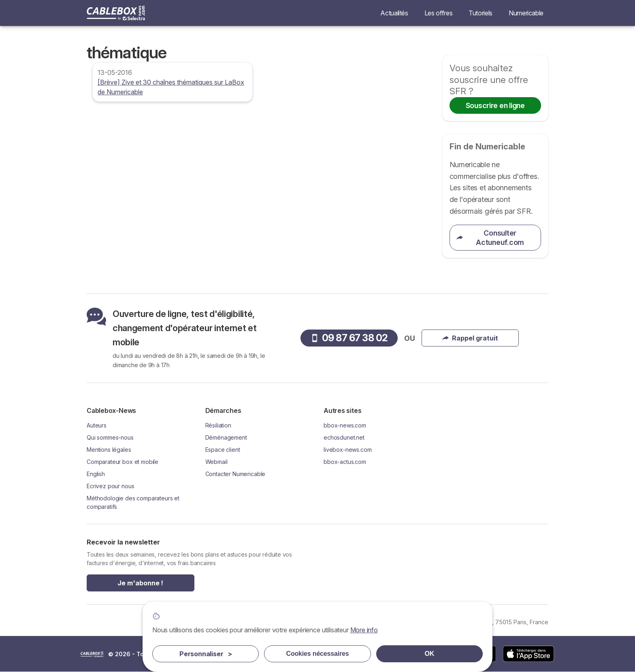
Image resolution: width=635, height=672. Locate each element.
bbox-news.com (345, 425)
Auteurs (97, 425)
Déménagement (226, 437)
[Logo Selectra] (116, 13)
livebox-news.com (348, 450)
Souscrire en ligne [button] (495, 105)
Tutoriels (481, 13)
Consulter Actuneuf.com (490, 238)
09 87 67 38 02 (349, 338)
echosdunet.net (344, 437)
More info (364, 630)
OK (430, 654)
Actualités (394, 13)
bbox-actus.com (345, 462)
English (96, 474)
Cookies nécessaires (318, 654)
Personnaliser (206, 654)
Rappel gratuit (470, 338)
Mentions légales (109, 450)
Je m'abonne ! (140, 583)
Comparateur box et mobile (123, 462)
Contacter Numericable (235, 474)
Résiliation (218, 425)
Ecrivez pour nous (110, 486)
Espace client (223, 450)
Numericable (526, 13)
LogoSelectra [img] (92, 654)
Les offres (438, 13)
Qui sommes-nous (110, 437)
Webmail (216, 462)
